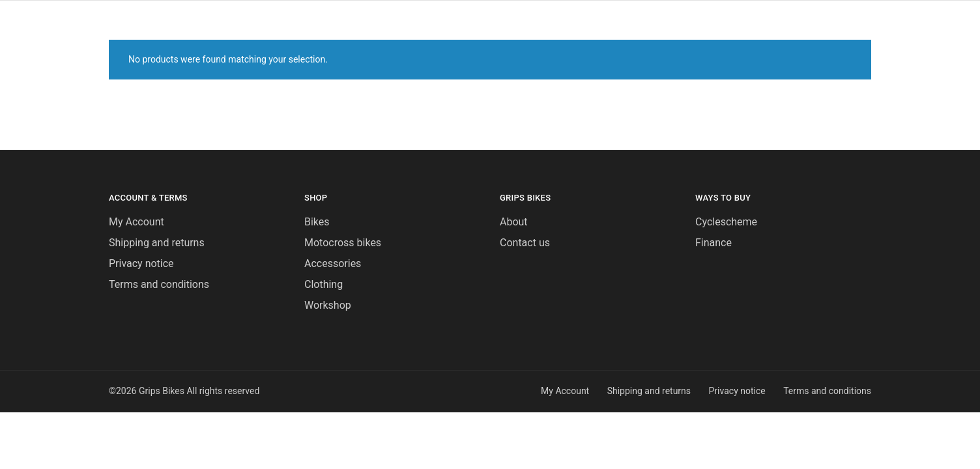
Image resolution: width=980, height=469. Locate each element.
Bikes (317, 222)
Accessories (333, 263)
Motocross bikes (343, 243)
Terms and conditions (159, 284)
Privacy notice (141, 263)
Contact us (525, 243)
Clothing (324, 284)
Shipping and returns (157, 243)
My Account (137, 222)
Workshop (328, 305)
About (514, 222)
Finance (713, 243)
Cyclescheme (726, 222)
